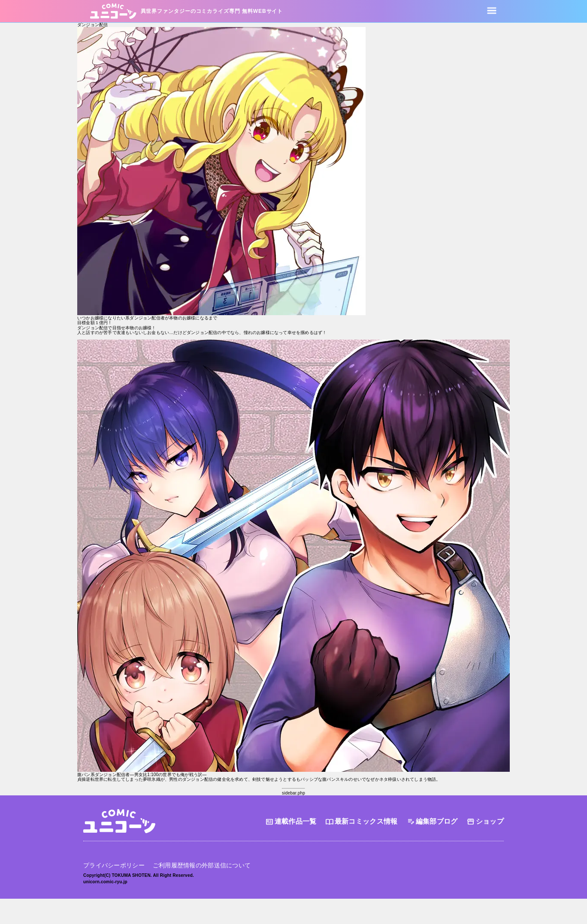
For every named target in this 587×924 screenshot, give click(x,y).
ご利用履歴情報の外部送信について (202, 865)
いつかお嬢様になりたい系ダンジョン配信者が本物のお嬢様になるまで (147, 318)
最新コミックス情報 (362, 822)
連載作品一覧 (291, 822)
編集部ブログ (432, 822)
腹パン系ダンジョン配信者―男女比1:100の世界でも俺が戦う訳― (142, 775)
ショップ (485, 822)
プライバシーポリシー (114, 865)
